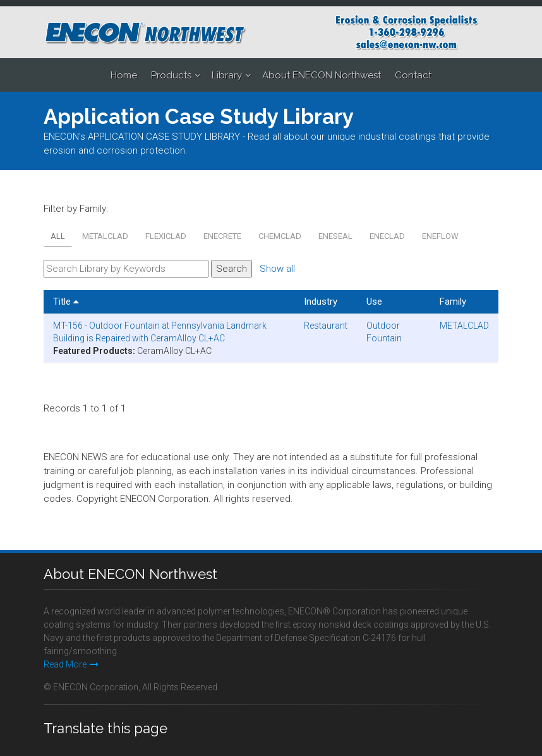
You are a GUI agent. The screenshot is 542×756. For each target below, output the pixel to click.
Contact (413, 75)
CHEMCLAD (280, 236)
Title (66, 302)
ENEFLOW (440, 236)
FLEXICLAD (166, 236)
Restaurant (326, 326)
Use (374, 302)
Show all (277, 269)
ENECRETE (222, 236)
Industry (321, 302)
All (58, 236)
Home (124, 75)
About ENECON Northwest (322, 75)
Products (171, 75)
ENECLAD (387, 236)
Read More (71, 664)
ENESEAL (335, 236)
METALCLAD (105, 236)
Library (227, 75)
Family (453, 302)
